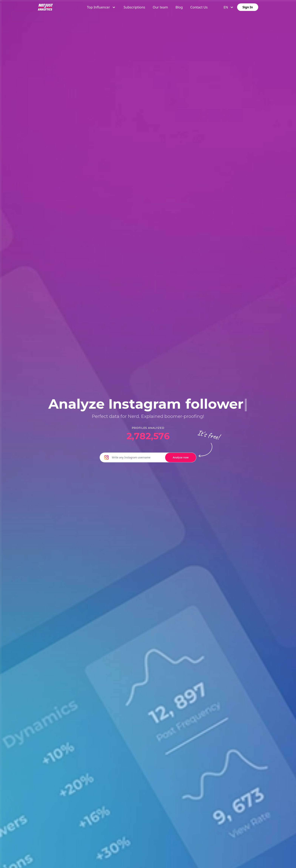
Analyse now (181, 457)
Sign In (248, 7)
